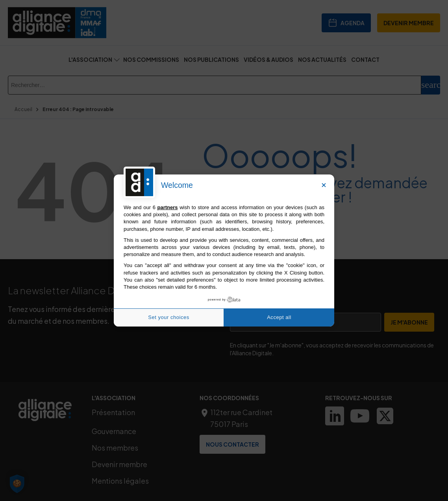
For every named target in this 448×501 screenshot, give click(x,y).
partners (168, 207)
